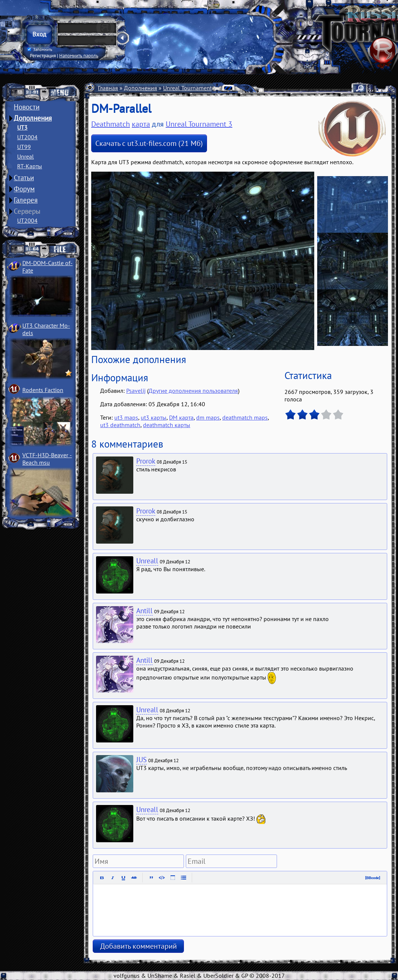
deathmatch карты (167, 425)
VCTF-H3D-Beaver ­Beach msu (47, 459)
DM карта (181, 417)
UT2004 (27, 137)
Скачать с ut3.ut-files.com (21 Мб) (149, 143)
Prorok (146, 461)
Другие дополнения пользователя (193, 391)
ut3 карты (154, 417)
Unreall (147, 561)
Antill (144, 611)
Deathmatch (111, 124)
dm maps (208, 417)
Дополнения (33, 118)
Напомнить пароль (79, 55)
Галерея (26, 200)
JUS (141, 760)
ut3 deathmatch (120, 425)
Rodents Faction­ (43, 390)
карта (141, 124)
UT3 (22, 127)
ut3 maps (126, 417)
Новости (27, 107)
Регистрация (43, 55)
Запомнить (40, 50)
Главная (108, 88)
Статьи (24, 178)
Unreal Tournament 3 (190, 88)
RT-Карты (30, 166)
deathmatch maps (245, 417)
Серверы (27, 211)
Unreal (26, 156)
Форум (24, 189)
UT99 (24, 147)
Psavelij (136, 391)
